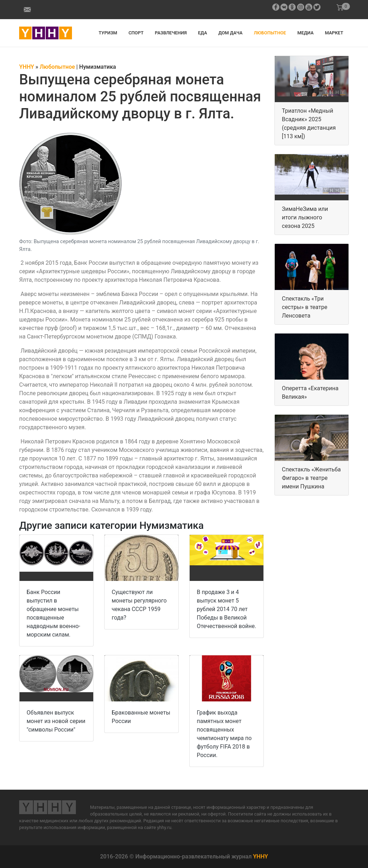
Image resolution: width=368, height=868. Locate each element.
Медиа (306, 33)
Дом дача (230, 33)
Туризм (108, 33)
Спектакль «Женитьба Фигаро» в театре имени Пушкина (311, 478)
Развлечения (171, 33)
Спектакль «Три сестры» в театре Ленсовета (305, 307)
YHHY (261, 856)
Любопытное (270, 33)
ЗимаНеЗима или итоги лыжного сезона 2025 (305, 217)
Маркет (334, 33)
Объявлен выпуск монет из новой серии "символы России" (56, 721)
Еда (203, 33)
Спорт (136, 33)
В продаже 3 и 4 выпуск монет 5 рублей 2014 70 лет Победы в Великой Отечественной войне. (227, 609)
